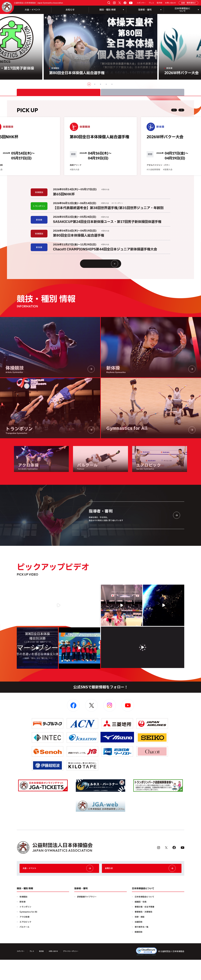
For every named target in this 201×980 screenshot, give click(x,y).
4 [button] (106, 84)
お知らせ (70, 10)
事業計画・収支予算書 (144, 927)
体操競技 (23, 917)
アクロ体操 (24, 937)
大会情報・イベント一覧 (106, 277)
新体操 (22, 922)
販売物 (159, 3)
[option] (100, 47)
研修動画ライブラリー (87, 917)
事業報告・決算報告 (143, 932)
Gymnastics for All (28, 932)
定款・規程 (140, 937)
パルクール (24, 947)
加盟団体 (139, 942)
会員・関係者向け (188, 3)
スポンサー (141, 3)
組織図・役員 (141, 922)
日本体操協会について (144, 917)
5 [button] (112, 84)
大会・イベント (33, 10)
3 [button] (100, 84)
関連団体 (139, 952)
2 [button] (95, 84)
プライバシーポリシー (80, 972)
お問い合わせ (170, 3)
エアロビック (25, 942)
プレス (151, 3)
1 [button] (89, 84)
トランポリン (25, 927)
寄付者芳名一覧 (142, 947)
